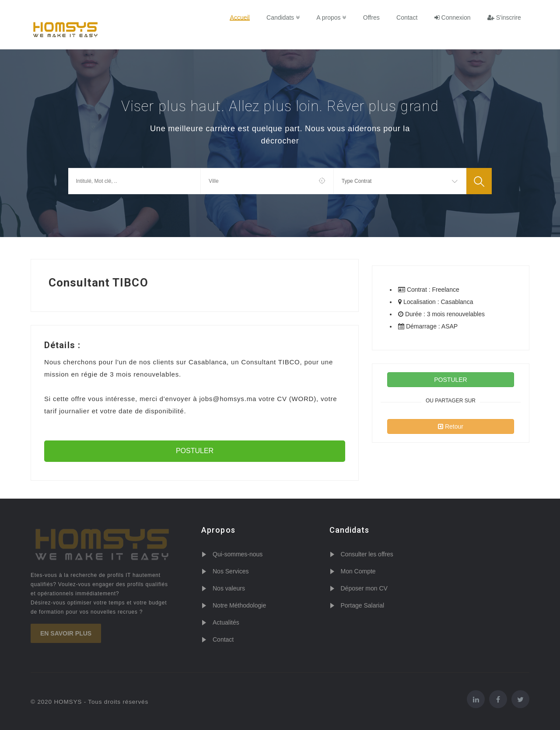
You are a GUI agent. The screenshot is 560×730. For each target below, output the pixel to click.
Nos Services (231, 571)
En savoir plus (66, 633)
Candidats (284, 17)
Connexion (453, 17)
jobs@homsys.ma (228, 399)
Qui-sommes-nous (238, 554)
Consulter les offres (367, 554)
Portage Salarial (363, 605)
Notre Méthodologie (239, 605)
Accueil (241, 17)
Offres (372, 17)
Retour (451, 426)
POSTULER (195, 451)
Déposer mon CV (364, 588)
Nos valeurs (229, 588)
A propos (332, 17)
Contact (407, 17)
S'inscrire (504, 17)
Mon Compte (358, 571)
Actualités (226, 622)
